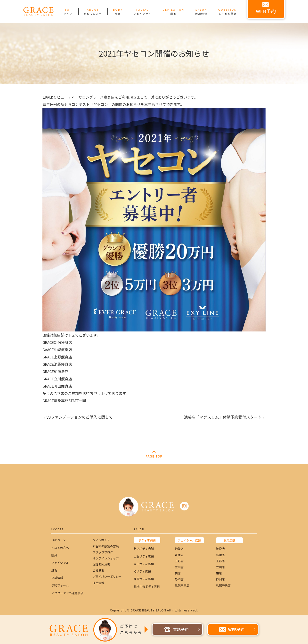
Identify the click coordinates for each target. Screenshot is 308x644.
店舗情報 (57, 578)
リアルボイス (101, 540)
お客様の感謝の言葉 (106, 546)
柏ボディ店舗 (142, 571)
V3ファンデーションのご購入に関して (79, 417)
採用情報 (98, 583)
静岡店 (179, 579)
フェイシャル (60, 563)
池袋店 (179, 548)
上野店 (179, 561)
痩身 (54, 555)
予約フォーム (60, 585)
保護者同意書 (101, 564)
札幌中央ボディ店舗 (147, 586)
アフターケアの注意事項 (67, 593)
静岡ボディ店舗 (144, 579)
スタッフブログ (103, 552)
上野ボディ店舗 (144, 556)
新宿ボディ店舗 (144, 548)
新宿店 (179, 555)
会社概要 (98, 570)
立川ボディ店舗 (144, 564)
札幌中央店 (182, 585)
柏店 (178, 573)
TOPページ (59, 540)
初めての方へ (60, 547)
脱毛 (54, 570)
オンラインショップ (106, 558)
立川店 (179, 567)
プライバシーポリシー (107, 576)
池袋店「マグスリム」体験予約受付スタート (223, 417)
